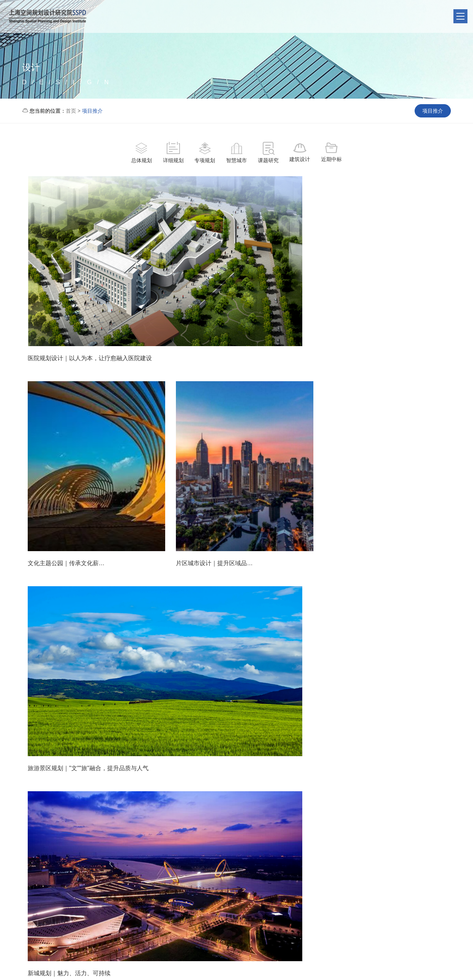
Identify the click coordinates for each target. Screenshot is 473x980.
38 (280, 811)
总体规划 (141, 153)
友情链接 (161, 891)
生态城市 (198, 902)
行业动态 (198, 891)
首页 (71, 111)
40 (320, 811)
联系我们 (309, 879)
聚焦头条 (198, 879)
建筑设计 (300, 153)
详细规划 (173, 153)
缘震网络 (457, 970)
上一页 (69, 811)
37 (261, 811)
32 (166, 811)
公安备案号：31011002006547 (384, 970)
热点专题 (272, 879)
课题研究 (268, 153)
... (127, 811)
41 (340, 811)
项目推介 (92, 111)
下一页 (404, 811)
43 (379, 811)
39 (300, 811)
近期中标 (332, 153)
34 (205, 811)
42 (360, 811)
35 (225, 811)
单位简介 (161, 879)
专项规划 (205, 153)
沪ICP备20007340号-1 (186, 970)
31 (146, 811)
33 (186, 811)
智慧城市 (236, 153)
